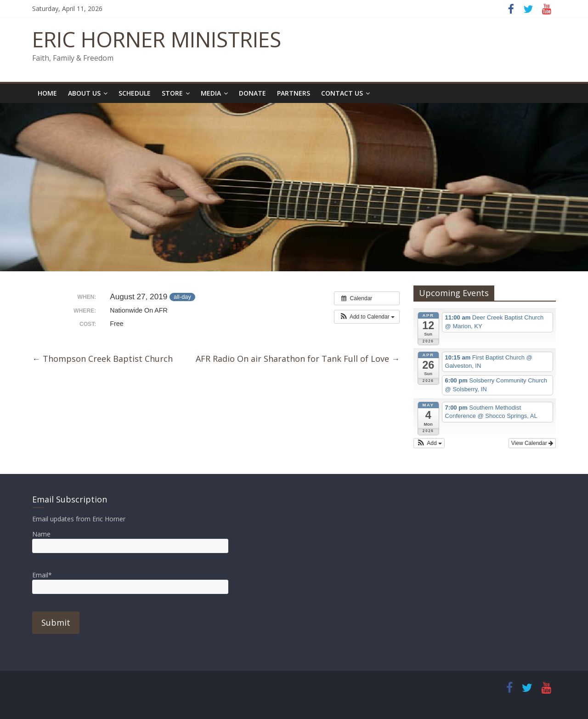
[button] (367, 317)
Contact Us (342, 93)
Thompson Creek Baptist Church (102, 359)
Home (47, 93)
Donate (252, 93)
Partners (294, 93)
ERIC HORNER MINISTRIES (157, 39)
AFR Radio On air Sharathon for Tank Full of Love (298, 359)
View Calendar (532, 443)
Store (172, 93)
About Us (84, 93)
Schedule (135, 93)
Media (211, 93)
